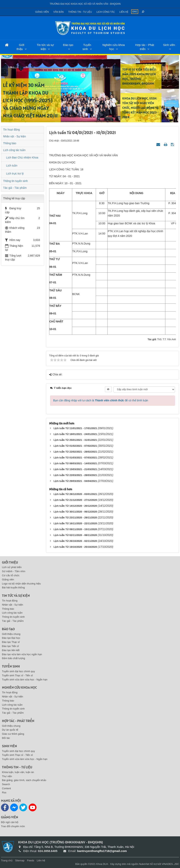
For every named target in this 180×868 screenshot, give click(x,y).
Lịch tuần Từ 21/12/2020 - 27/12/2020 (75, 500)
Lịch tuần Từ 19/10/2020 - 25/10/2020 (75, 547)
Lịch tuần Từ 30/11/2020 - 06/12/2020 (75, 512)
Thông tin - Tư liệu (80, 12)
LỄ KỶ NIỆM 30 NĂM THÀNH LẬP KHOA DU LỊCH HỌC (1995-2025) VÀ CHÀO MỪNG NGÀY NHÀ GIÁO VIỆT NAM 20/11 (30, 100)
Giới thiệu (20, 47)
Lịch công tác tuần (14, 150)
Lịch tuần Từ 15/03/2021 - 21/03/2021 (75, 469)
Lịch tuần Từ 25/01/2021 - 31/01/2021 (75, 440)
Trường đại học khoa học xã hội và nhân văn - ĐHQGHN (85, 4)
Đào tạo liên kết (11, 650)
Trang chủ (7, 860)
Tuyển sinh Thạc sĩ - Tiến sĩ (17, 675)
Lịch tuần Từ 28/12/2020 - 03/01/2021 (75, 494)
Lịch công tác (106, 12)
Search (6, 784)
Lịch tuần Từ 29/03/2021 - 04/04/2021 (75, 481)
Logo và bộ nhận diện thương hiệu (21, 584)
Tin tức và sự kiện (45, 47)
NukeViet (144, 864)
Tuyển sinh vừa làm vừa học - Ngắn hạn (25, 680)
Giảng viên (42, 12)
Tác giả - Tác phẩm (15, 188)
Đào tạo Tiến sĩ (10, 646)
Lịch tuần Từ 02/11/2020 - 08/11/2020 (75, 535)
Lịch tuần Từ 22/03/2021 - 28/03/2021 (75, 475)
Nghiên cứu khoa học (113, 47)
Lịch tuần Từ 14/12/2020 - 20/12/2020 (75, 506)
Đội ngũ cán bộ (10, 822)
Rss (4, 792)
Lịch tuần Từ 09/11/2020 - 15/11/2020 (75, 529)
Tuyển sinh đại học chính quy (18, 671)
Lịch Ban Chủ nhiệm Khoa (22, 157)
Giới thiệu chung (11, 634)
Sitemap (20, 860)
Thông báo (10, 143)
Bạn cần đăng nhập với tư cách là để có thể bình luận (101, 400)
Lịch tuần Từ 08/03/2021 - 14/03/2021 (75, 463)
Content (6, 788)
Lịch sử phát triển (12, 567)
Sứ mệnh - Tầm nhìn (14, 571)
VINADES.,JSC (170, 864)
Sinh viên (169, 45)
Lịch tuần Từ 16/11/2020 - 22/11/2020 (75, 523)
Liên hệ (124, 12)
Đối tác (6, 738)
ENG (135, 12)
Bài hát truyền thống (13, 587)
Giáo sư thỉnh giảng (13, 734)
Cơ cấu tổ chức (11, 575)
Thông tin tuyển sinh (15, 181)
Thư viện (7, 776)
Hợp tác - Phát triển (145, 47)
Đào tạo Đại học (11, 638)
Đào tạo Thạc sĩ (11, 642)
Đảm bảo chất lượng (13, 658)
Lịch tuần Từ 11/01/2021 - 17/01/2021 (75, 428)
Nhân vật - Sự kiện (15, 136)
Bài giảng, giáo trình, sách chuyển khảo (24, 780)
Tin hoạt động (12, 130)
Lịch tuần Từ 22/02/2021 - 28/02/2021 (75, 452)
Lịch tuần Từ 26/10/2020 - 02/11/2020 (75, 541)
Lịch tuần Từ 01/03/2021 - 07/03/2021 (75, 458)
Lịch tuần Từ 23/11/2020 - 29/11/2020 (75, 518)
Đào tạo (68, 45)
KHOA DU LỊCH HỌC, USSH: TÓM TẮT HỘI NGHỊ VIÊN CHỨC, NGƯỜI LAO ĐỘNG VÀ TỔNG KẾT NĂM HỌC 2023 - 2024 (140, 108)
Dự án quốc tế (10, 730)
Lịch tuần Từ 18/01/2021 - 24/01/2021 (75, 434)
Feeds (31, 860)
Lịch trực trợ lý (15, 174)
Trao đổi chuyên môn (13, 826)
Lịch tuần (12, 166)
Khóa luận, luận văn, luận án (18, 772)
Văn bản (59, 12)
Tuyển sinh (87, 47)
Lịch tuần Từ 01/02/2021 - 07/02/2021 (75, 446)
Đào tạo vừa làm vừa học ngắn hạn (22, 654)
